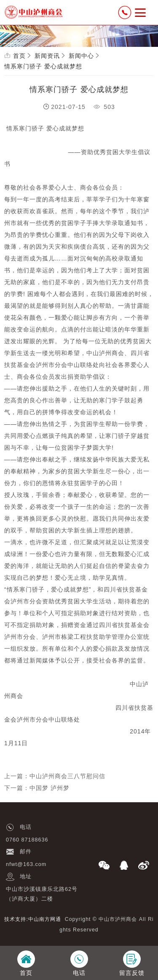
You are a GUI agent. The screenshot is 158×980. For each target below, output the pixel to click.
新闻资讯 (47, 56)
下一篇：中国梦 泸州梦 (37, 788)
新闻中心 (81, 56)
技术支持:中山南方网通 (32, 919)
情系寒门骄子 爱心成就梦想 (43, 66)
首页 (19, 56)
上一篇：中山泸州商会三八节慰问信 (55, 776)
